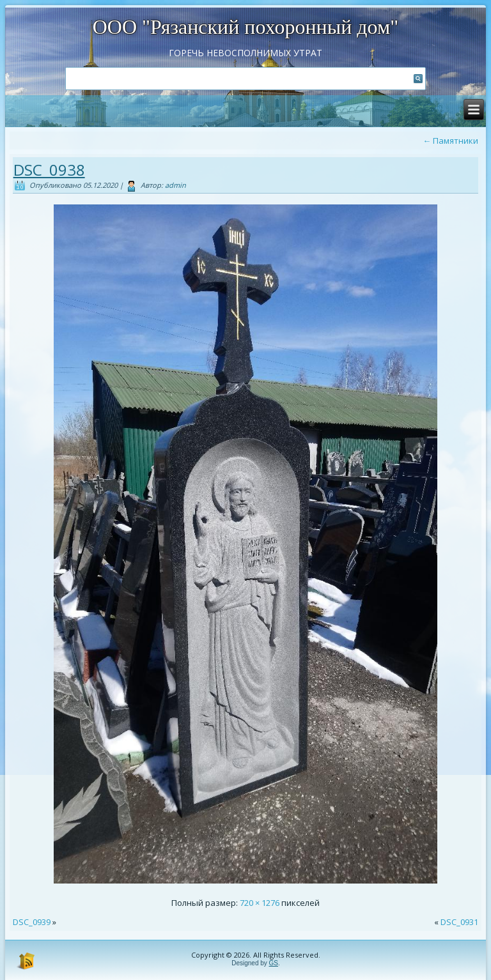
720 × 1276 (260, 903)
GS (274, 963)
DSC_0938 (49, 170)
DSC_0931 (459, 922)
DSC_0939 (32, 922)
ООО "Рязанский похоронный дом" (246, 27)
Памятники (450, 141)
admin (175, 185)
